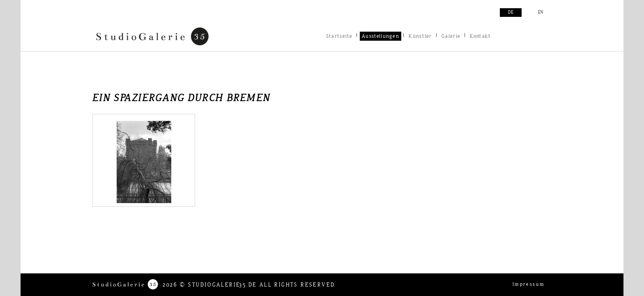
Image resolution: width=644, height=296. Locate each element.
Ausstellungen (381, 36)
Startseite (339, 36)
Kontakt (480, 36)
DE (511, 12)
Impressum (529, 284)
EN (541, 12)
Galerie (451, 36)
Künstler (420, 36)
